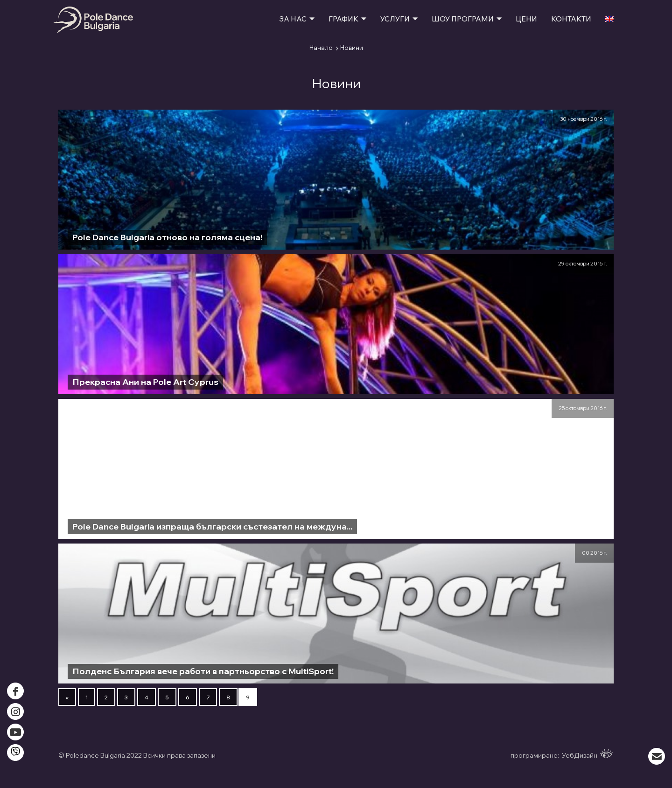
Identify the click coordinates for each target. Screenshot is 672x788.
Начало (321, 48)
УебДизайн (587, 754)
